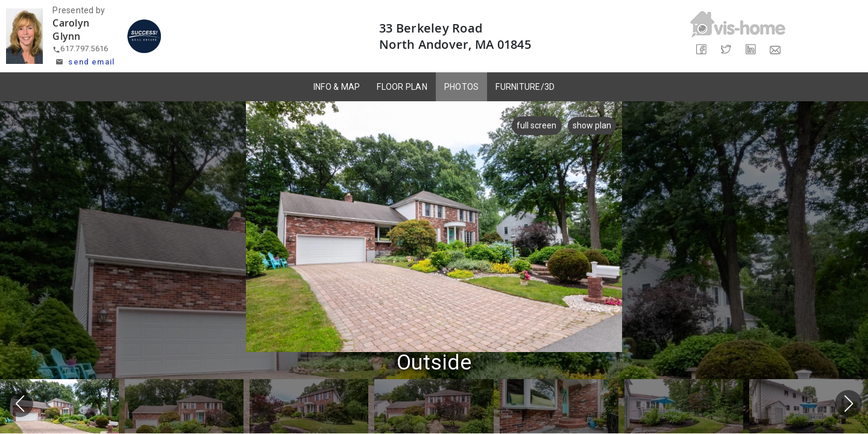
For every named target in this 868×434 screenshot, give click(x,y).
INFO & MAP (337, 87)
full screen (534, 125)
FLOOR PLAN (402, 87)
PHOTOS (462, 87)
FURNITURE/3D (525, 87)
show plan (592, 125)
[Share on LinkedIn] (750, 50)
